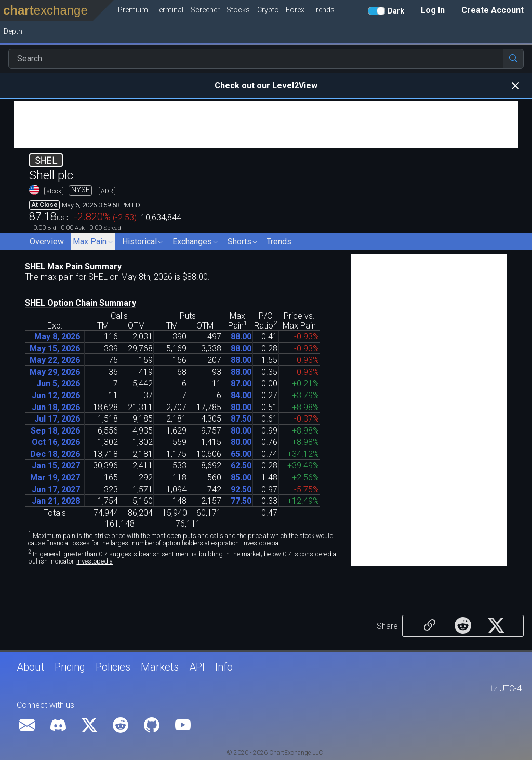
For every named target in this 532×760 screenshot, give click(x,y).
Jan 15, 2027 (56, 466)
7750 (241, 501)
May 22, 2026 (55, 360)
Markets (160, 667)
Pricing (70, 667)
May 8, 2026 (57, 337)
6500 (241, 454)
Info (224, 667)
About (30, 667)
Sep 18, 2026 (55, 431)
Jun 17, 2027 (56, 489)
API (197, 667)
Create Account (493, 10)
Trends (279, 241)
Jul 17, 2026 (57, 419)
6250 (241, 466)
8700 (241, 383)
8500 (241, 477)
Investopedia (260, 543)
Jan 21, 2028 (56, 501)
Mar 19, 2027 (55, 477)
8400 (241, 395)
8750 (241, 419)
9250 (241, 489)
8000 (241, 407)
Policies (113, 667)
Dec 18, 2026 (55, 454)
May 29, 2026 (55, 372)
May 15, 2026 (55, 349)
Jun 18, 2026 (56, 407)
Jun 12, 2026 (56, 395)
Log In (433, 10)
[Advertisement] (266, 124)
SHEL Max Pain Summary (73, 266)
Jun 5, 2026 (58, 383)
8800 (241, 337)
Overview (47, 241)
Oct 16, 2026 (56, 442)
